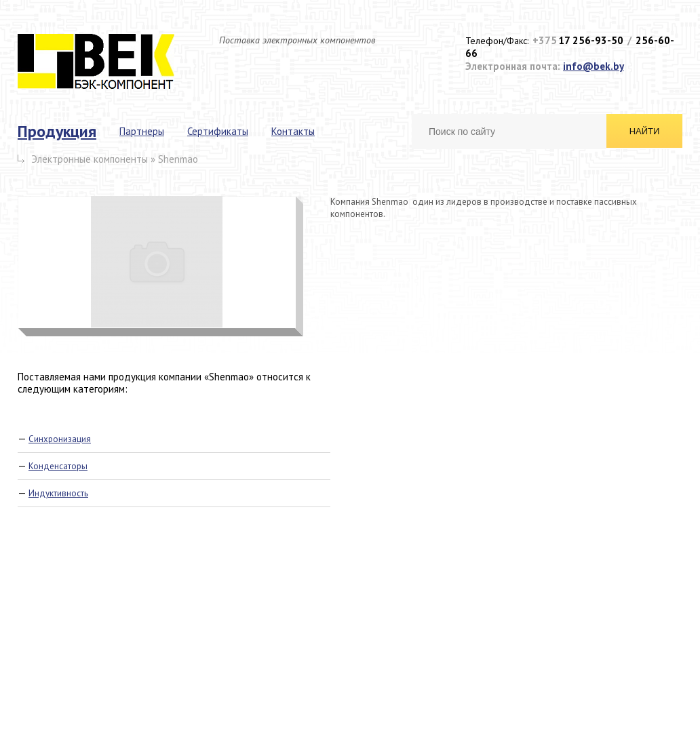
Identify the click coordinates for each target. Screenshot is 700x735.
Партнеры (142, 131)
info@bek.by (594, 66)
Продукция (57, 131)
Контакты (293, 131)
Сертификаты (218, 131)
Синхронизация (60, 439)
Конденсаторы (58, 466)
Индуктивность (58, 493)
